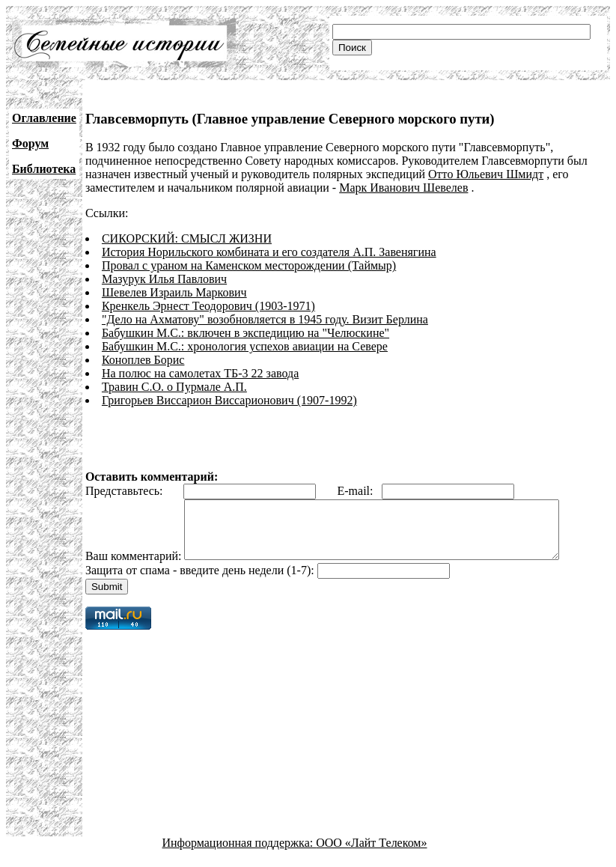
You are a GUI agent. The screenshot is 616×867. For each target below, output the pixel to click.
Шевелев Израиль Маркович (174, 292)
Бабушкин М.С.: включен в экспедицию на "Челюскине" (246, 333)
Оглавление (44, 118)
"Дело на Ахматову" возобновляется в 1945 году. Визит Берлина (265, 319)
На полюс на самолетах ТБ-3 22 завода (200, 373)
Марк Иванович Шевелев (403, 188)
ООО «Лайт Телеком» (371, 854)
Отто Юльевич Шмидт (486, 174)
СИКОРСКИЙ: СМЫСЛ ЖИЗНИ (187, 238)
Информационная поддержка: (240, 854)
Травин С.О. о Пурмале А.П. (174, 387)
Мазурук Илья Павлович (164, 279)
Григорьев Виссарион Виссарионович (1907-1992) (229, 400)
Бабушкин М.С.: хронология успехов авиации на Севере (245, 346)
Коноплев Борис (143, 360)
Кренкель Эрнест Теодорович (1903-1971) (208, 306)
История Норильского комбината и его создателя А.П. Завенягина (269, 252)
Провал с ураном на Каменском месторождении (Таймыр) (249, 265)
